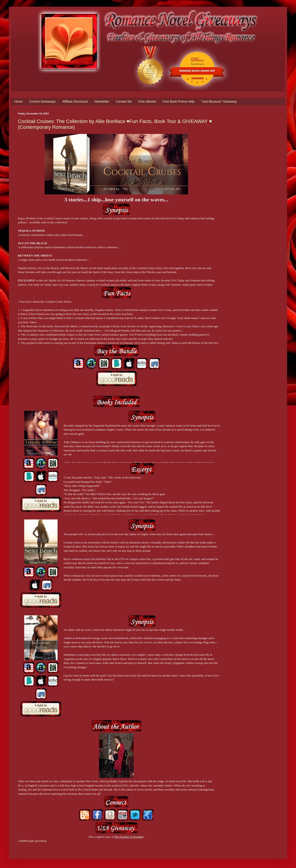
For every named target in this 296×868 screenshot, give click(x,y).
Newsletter (102, 101)
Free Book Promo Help (178, 101)
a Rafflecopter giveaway (32, 841)
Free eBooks (147, 101)
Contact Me (124, 101)
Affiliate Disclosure (75, 101)
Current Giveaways (42, 101)
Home (18, 101)
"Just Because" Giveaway (219, 101)
